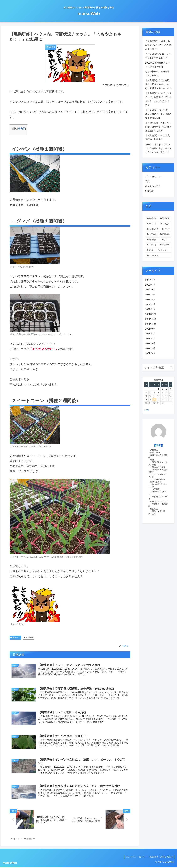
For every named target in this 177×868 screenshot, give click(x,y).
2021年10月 (151, 324)
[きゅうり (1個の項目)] (164, 250)
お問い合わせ (166, 858)
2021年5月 (150, 348)
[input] (158, 368)
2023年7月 (150, 280)
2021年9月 (150, 329)
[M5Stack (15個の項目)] (152, 224)
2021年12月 (151, 314)
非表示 (22, 128)
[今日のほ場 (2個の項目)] (153, 229)
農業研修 (28, 638)
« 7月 (147, 410)
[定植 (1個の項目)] (151, 250)
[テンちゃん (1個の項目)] (158, 256)
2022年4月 (150, 299)
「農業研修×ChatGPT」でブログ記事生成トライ (158, 56)
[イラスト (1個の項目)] (152, 245)
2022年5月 (150, 294)
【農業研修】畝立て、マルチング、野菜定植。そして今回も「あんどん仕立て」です (158, 99)
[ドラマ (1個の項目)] (166, 229)
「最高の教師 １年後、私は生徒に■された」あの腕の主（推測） (158, 45)
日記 (147, 181)
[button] (171, 367)
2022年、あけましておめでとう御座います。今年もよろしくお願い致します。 (158, 148)
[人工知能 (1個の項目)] (152, 234)
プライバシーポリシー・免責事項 (140, 858)
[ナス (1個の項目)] (166, 240)
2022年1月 (150, 309)
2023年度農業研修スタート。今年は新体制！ (158, 65)
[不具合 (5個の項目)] (165, 224)
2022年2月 (150, 304)
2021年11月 (151, 319)
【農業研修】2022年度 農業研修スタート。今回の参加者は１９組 (158, 114)
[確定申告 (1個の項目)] (165, 234)
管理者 (158, 445)
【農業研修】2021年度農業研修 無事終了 (158, 137)
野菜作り (15, 638)
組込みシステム (153, 186)
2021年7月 (150, 339)
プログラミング (153, 177)
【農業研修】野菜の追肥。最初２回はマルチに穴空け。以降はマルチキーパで (158, 84)
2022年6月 (150, 290)
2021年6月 (150, 343)
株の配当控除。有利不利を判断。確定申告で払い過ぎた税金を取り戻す (158, 127)
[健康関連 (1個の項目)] (153, 240)
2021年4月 (150, 353)
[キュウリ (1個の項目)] (165, 245)
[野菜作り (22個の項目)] (165, 219)
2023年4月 (150, 285)
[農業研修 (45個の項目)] (152, 219)
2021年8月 (150, 334)
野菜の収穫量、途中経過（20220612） (157, 73)
